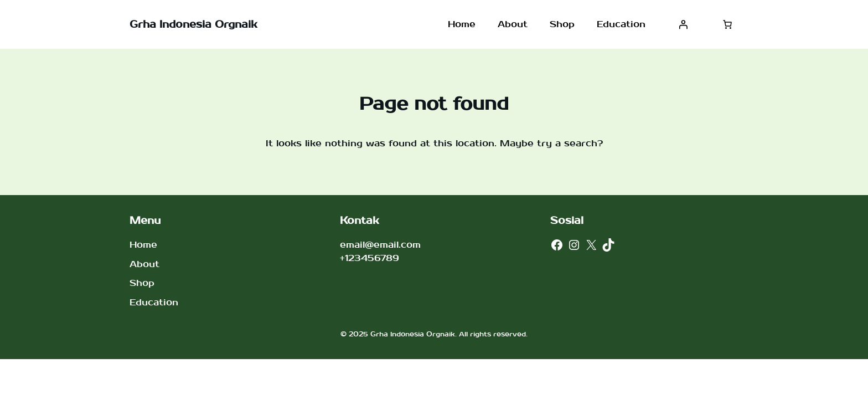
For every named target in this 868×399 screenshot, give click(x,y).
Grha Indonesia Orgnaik (193, 25)
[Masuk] (683, 24)
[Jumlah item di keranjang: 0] (727, 24)
